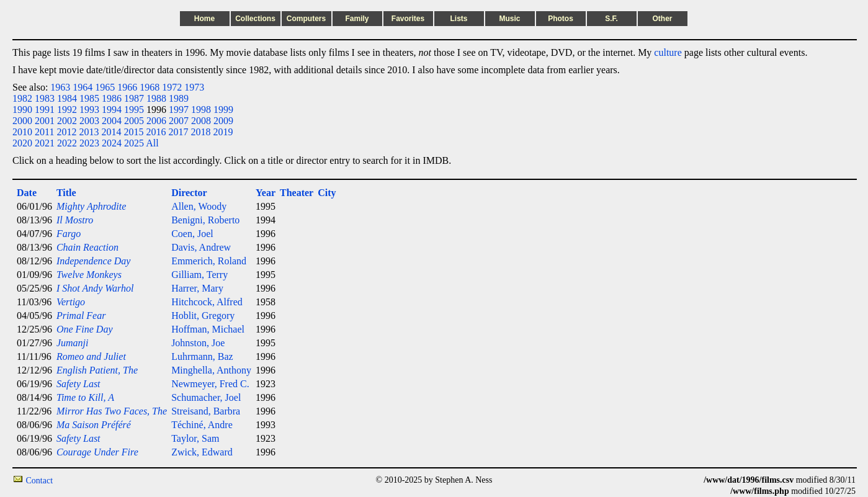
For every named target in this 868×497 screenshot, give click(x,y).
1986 (112, 98)
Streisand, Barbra (206, 411)
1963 (60, 87)
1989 (179, 98)
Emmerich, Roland (209, 261)
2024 (112, 143)
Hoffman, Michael (208, 329)
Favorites (408, 19)
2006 (156, 121)
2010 (22, 132)
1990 (22, 110)
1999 (223, 110)
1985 (89, 98)
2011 (44, 132)
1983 (45, 98)
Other (662, 19)
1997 (179, 110)
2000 (22, 121)
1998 (201, 110)
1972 (172, 87)
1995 (134, 110)
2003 (89, 121)
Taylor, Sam (195, 438)
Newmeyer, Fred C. (210, 384)
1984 (67, 98)
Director (189, 193)
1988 (156, 98)
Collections (255, 19)
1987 (134, 98)
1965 (105, 87)
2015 (133, 132)
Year (266, 193)
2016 (156, 132)
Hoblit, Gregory (203, 316)
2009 (223, 121)
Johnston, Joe (198, 343)
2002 (67, 121)
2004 (112, 121)
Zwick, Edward (202, 452)
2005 (134, 121)
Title (66, 193)
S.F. (611, 19)
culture (668, 52)
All (152, 143)
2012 (66, 132)
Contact (40, 481)
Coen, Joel (192, 234)
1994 (112, 110)
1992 (67, 110)
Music (509, 19)
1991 (45, 110)
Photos (561, 19)
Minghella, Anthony (211, 370)
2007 (179, 121)
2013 (89, 132)
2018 (200, 132)
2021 (45, 143)
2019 (223, 132)
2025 (134, 143)
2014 (111, 132)
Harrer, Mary (197, 288)
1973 (194, 87)
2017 (178, 132)
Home (204, 19)
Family (357, 19)
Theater (297, 193)
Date (27, 193)
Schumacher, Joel (206, 397)
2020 (22, 143)
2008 (201, 121)
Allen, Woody (199, 206)
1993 (89, 110)
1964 (83, 87)
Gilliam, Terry (199, 275)
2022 (67, 143)
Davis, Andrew (201, 247)
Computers (306, 19)
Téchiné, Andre (202, 425)
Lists (459, 19)
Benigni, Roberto (205, 220)
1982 (22, 98)
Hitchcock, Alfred (207, 302)
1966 (127, 87)
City (327, 193)
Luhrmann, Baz (202, 356)
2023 (89, 143)
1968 (150, 87)
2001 (45, 121)
